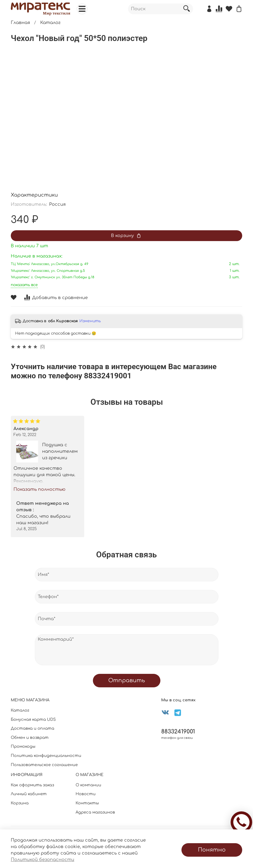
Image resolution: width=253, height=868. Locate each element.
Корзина (20, 803)
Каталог (50, 23)
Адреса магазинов (95, 812)
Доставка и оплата (33, 728)
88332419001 (178, 732)
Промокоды (23, 746)
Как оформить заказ (32, 785)
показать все (24, 285)
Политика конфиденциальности (46, 756)
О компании (88, 785)
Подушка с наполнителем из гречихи (60, 451)
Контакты (87, 803)
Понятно (212, 850)
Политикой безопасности (43, 860)
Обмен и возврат (30, 737)
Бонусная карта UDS (33, 719)
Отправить (127, 680)
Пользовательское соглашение (44, 765)
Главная (20, 23)
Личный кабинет (29, 794)
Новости (86, 794)
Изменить (90, 321)
